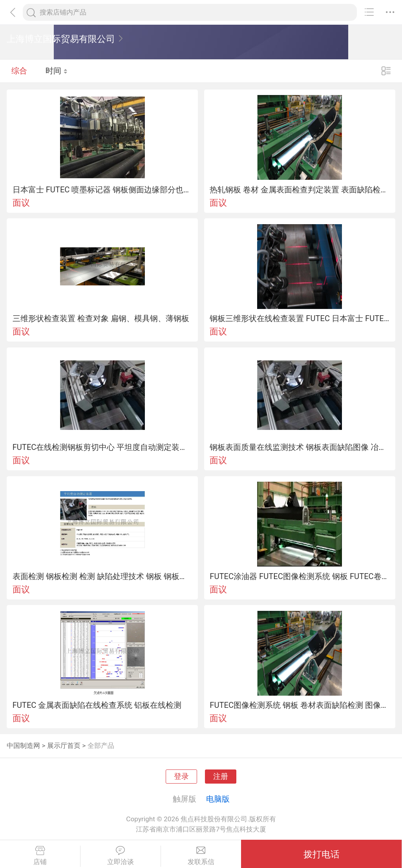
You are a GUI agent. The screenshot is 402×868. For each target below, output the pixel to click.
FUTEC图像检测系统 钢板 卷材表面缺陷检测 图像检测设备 (300, 705)
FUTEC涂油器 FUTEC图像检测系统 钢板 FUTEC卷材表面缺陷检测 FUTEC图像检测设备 (300, 576)
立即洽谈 (121, 856)
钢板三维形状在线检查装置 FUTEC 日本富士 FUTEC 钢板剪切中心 (300, 318)
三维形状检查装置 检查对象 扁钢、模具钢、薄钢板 (101, 318)
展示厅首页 (64, 746)
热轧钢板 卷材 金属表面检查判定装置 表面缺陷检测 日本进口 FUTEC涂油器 (300, 190)
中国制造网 (23, 746)
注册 (221, 777)
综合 (19, 71)
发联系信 (201, 856)
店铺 (40, 856)
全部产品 (101, 746)
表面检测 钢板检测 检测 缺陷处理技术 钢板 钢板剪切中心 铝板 (102, 576)
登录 (181, 777)
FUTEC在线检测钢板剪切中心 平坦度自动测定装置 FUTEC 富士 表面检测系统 (102, 447)
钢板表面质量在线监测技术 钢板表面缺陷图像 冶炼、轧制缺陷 (300, 447)
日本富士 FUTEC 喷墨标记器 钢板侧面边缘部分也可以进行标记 (102, 190)
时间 (57, 71)
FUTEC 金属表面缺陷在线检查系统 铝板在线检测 (97, 705)
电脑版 (218, 799)
